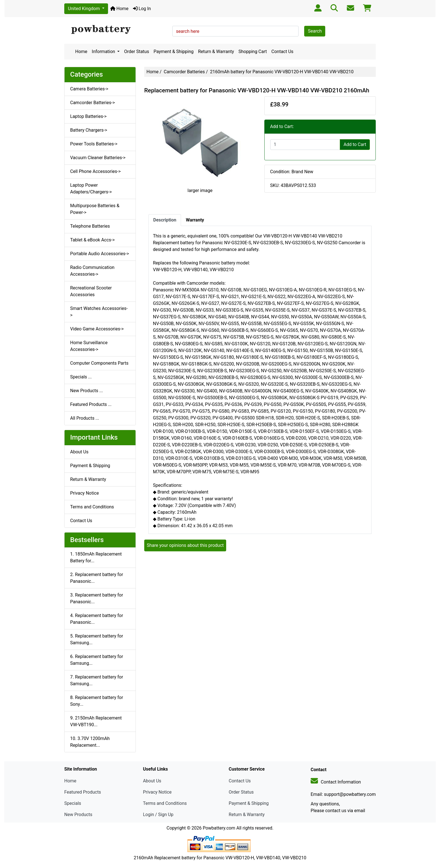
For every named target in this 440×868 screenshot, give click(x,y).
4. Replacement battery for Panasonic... (97, 619)
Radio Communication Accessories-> (92, 271)
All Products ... (85, 418)
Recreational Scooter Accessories (91, 291)
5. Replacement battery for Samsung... (97, 639)
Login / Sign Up (158, 815)
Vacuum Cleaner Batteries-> (98, 158)
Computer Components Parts (99, 363)
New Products (78, 815)
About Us (79, 452)
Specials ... (81, 377)
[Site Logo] (116, 30)
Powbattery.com (219, 828)
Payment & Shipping (174, 52)
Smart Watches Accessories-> (99, 312)
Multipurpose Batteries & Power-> (95, 209)
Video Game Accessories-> (97, 329)
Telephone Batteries (90, 226)
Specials (73, 803)
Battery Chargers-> (89, 130)
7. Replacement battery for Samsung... (97, 680)
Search (315, 31)
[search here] (235, 31)
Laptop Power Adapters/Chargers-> (91, 189)
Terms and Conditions (92, 507)
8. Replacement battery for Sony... (97, 701)
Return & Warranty (216, 52)
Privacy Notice (84, 493)
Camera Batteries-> (89, 89)
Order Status (137, 52)
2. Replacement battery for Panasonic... (97, 578)
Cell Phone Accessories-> (95, 171)
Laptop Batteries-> (88, 116)
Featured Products (83, 792)
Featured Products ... (91, 404)
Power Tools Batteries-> (94, 144)
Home (119, 9)
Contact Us (282, 52)
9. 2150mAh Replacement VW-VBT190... (96, 721)
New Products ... (87, 391)
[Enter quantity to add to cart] (305, 145)
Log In (142, 9)
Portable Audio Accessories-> (100, 254)
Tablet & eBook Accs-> (92, 240)
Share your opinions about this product (185, 545)
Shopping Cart (253, 52)
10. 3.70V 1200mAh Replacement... (90, 742)
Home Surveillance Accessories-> (89, 346)
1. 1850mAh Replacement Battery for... (96, 557)
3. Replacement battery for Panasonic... (97, 598)
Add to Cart (355, 144)
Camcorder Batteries (185, 72)
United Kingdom (84, 9)
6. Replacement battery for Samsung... (97, 660)
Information (104, 52)
